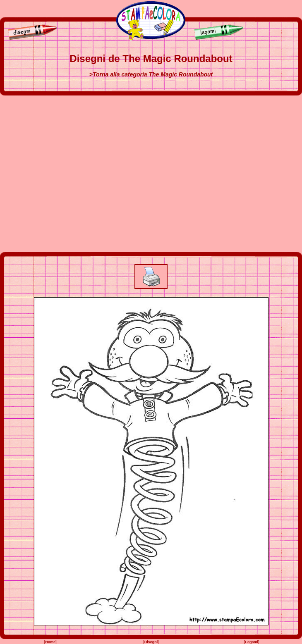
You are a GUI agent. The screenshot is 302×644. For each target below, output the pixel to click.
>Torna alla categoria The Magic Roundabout (151, 74)
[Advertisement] (78, 174)
